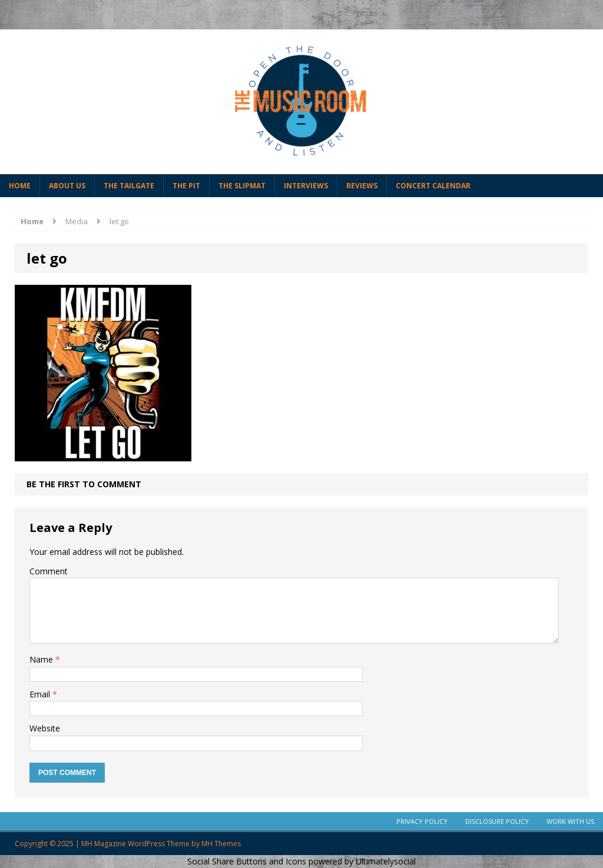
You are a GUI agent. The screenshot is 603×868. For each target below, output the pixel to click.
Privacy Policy (422, 821)
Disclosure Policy (497, 821)
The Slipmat (242, 186)
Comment (49, 571)
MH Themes (221, 844)
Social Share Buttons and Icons (247, 861)
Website (45, 728)
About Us (67, 186)
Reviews (362, 186)
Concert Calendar (433, 186)
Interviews (306, 186)
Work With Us (570, 821)
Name (42, 659)
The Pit (186, 186)
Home (20, 186)
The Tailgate (129, 186)
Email (41, 694)
